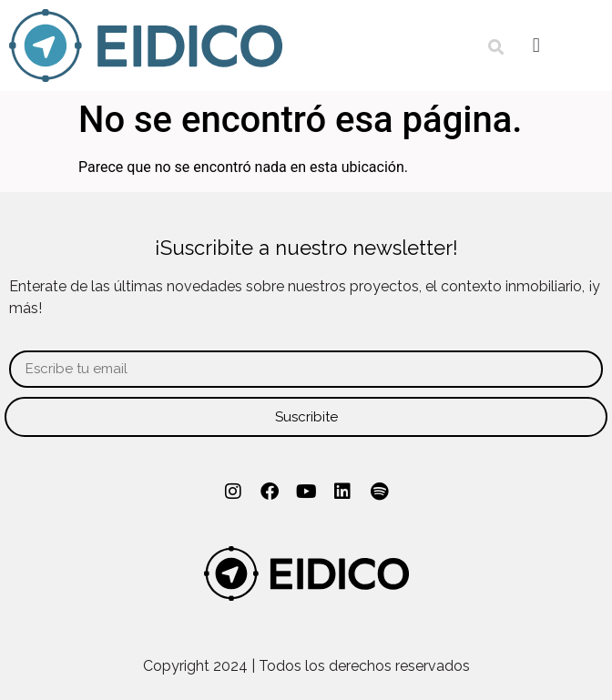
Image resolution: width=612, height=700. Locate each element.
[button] (496, 48)
